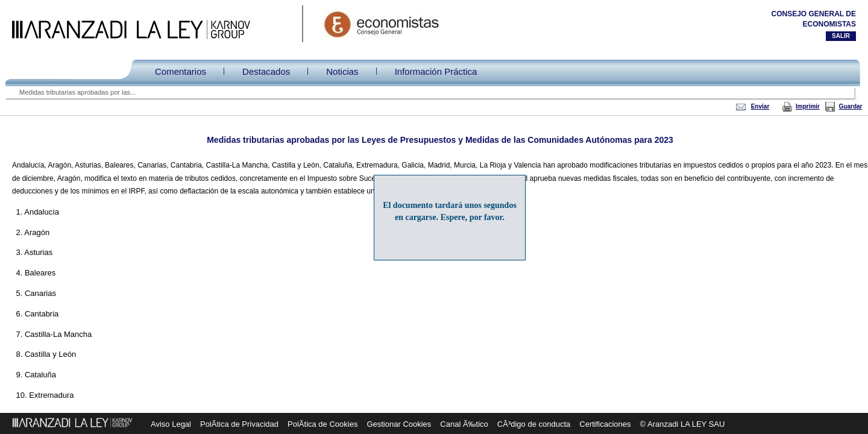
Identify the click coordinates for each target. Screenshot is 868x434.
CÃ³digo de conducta (534, 424)
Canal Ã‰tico (464, 424)
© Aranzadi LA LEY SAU (683, 424)
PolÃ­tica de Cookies (322, 424)
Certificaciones (605, 424)
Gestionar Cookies (399, 424)
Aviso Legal (171, 424)
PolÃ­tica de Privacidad (239, 424)
